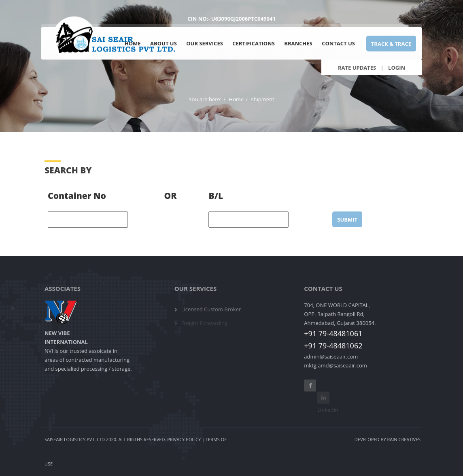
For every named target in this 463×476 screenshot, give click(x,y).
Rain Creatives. (405, 439)
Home (236, 99)
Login (397, 67)
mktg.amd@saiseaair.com (336, 365)
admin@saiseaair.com (331, 356)
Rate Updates (357, 67)
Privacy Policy (184, 439)
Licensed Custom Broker (211, 312)
